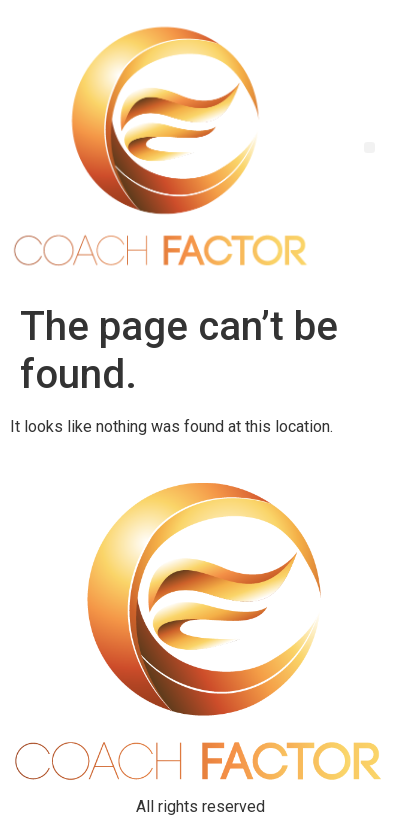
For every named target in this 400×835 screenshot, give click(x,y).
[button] (369, 147)
